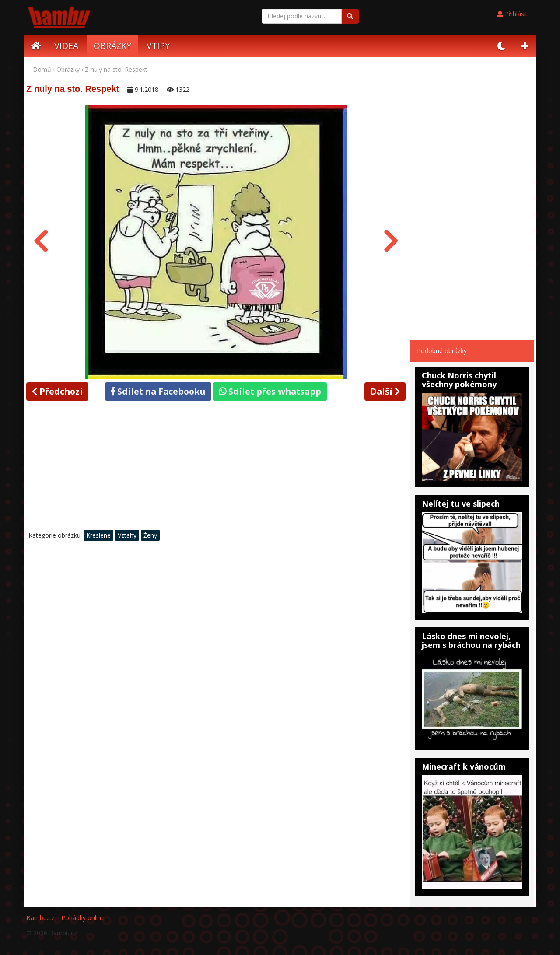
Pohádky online (83, 918)
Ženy (150, 535)
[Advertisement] (216, 468)
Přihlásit (512, 14)
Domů (42, 69)
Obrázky (68, 69)
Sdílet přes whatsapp (270, 391)
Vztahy (127, 535)
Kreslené (98, 535)
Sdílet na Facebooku (158, 391)
